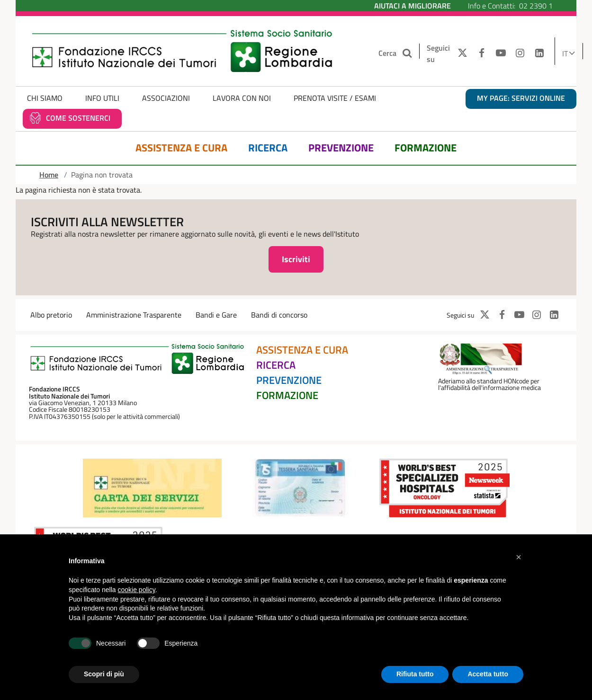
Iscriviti (296, 259)
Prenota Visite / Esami (335, 98)
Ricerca (268, 148)
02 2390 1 (536, 6)
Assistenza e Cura (181, 148)
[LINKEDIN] (540, 53)
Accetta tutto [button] (488, 674)
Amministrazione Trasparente (134, 315)
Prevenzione (341, 148)
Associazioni (166, 98)
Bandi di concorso (279, 315)
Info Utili (102, 98)
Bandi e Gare (216, 315)
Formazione (426, 148)
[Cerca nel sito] (408, 53)
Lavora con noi (242, 98)
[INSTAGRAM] (520, 53)
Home (49, 175)
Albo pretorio (51, 315)
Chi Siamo (45, 98)
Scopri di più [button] (104, 674)
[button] (519, 557)
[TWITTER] (460, 53)
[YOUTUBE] (501, 53)
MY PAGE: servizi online (521, 98)
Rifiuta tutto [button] (415, 674)
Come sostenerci (78, 118)
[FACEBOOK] (481, 53)
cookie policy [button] (137, 590)
